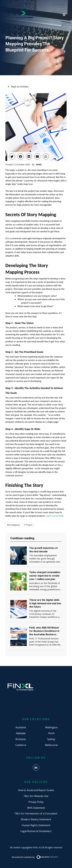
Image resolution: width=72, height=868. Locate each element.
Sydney (51, 739)
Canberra (21, 745)
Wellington (51, 727)
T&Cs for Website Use (36, 796)
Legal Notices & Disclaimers (36, 831)
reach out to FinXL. (55, 516)
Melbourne (51, 745)
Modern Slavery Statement (36, 819)
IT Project (28, 525)
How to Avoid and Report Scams (36, 790)
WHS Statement (36, 808)
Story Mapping (13, 525)
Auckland (21, 727)
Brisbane (21, 739)
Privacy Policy (36, 802)
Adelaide (21, 733)
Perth (51, 733)
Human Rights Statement (36, 825)
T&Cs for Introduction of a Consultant (36, 814)
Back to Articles (20, 87)
